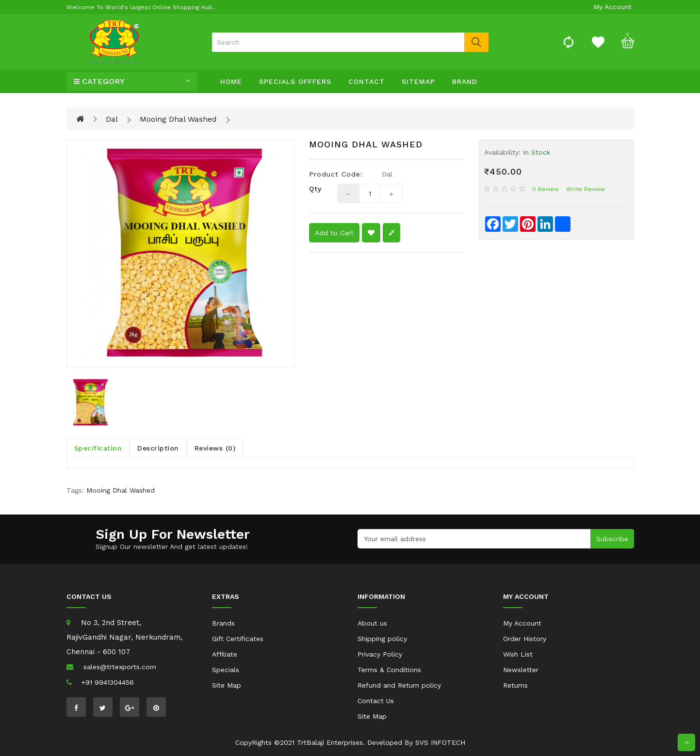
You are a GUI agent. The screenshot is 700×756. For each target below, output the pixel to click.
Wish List (518, 654)
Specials (226, 670)
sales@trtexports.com (120, 667)
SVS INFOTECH (440, 742)
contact (366, 81)
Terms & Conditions (389, 670)
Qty (315, 189)
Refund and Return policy (399, 685)
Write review (586, 189)
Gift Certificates (238, 639)
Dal (112, 119)
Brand (465, 81)
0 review (545, 189)
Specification (98, 448)
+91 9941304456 (107, 682)
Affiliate (225, 654)
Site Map (227, 685)
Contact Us (376, 701)
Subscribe (612, 539)
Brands (223, 623)
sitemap (418, 81)
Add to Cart (334, 233)
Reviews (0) (215, 448)
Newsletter (521, 670)
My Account (522, 623)
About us (372, 623)
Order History (525, 639)
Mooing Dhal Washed (178, 119)
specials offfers (295, 81)
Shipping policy (382, 639)
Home (231, 81)
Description (158, 448)
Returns (515, 685)
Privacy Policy (380, 654)
